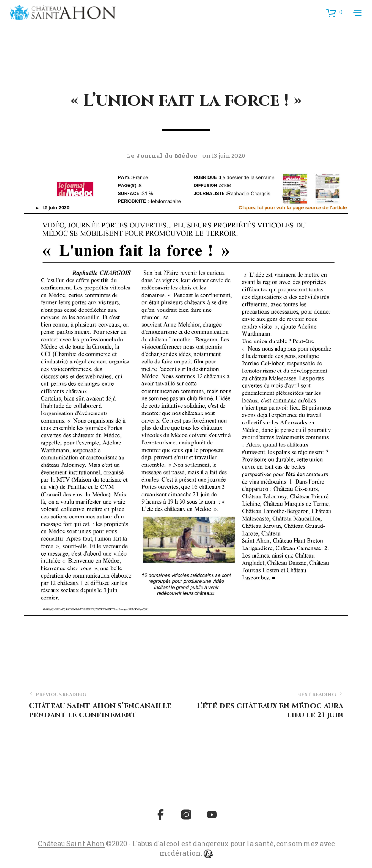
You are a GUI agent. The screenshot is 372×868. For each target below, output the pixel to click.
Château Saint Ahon (71, 844)
